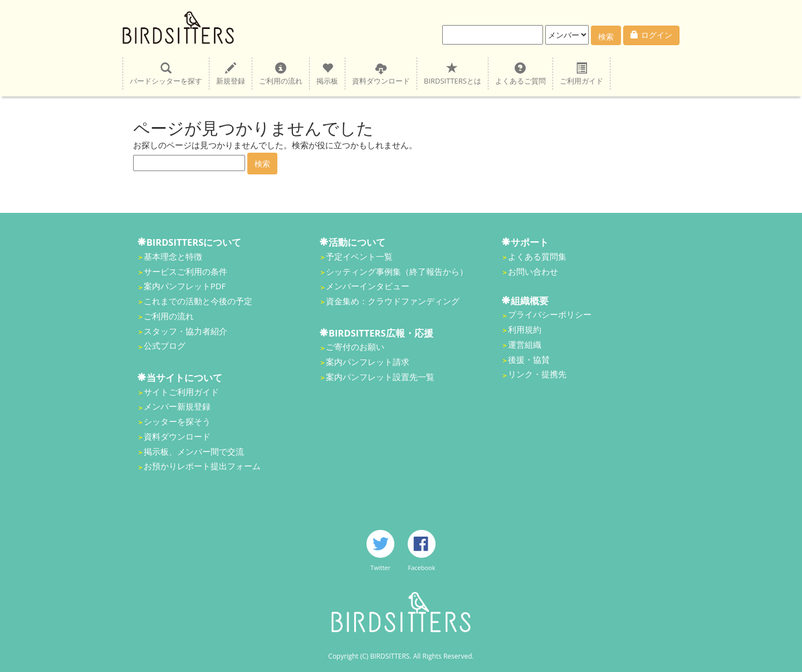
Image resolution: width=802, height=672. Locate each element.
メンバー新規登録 (177, 406)
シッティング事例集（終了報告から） (397, 271)
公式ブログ (165, 345)
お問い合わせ (533, 271)
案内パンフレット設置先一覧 (380, 377)
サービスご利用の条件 (185, 271)
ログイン (651, 35)
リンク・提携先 (537, 374)
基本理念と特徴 (173, 256)
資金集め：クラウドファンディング (393, 301)
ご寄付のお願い (355, 347)
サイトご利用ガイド (181, 392)
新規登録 (231, 74)
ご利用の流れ (281, 74)
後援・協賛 (529, 359)
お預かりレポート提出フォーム (202, 466)
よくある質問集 (537, 256)
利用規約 (525, 329)
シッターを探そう (177, 421)
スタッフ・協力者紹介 (185, 331)
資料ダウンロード (381, 74)
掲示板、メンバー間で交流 (194, 451)
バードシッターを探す (166, 74)
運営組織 (525, 344)
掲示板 (327, 74)
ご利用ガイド (581, 74)
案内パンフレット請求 (368, 362)
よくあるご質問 (520, 74)
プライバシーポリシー (550, 314)
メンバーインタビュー (368, 286)
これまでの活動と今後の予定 (198, 301)
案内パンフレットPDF (185, 286)
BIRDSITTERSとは (453, 74)
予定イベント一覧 (359, 256)
